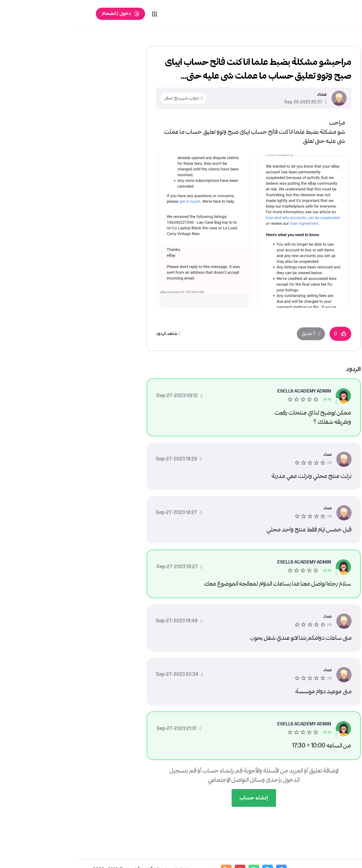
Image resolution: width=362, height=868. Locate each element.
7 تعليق (233, 334)
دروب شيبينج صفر (107, 98)
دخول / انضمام (41, 14)
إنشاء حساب (179, 798)
